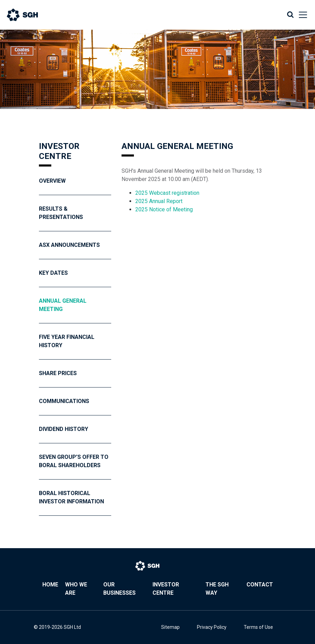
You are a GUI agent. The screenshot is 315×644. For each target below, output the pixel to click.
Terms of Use (258, 627)
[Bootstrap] (29, 15)
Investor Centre (166, 589)
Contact (260, 585)
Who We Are (76, 589)
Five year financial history (67, 341)
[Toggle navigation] (301, 15)
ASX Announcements (69, 245)
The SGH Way (217, 589)
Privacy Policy (212, 627)
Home (50, 585)
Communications (64, 401)
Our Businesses (119, 589)
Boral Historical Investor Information (71, 497)
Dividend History (64, 429)
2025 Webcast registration (168, 193)
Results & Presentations (61, 213)
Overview (52, 181)
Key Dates (53, 273)
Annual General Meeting (63, 305)
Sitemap (170, 627)
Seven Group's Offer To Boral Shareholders (74, 461)
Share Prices (58, 373)
